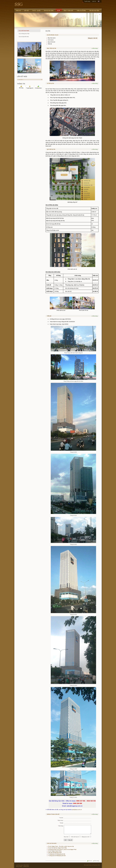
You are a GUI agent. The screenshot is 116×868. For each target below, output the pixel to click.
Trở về (89, 861)
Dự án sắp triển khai (24, 37)
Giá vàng (21, 87)
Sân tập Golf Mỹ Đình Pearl (55, 853)
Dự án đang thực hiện (24, 34)
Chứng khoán (38, 87)
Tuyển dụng (87, 1)
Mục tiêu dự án (52, 38)
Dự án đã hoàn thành (24, 31)
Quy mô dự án (52, 42)
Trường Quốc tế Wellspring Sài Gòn (57, 856)
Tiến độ (50, 44)
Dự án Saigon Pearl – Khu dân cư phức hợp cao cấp (61, 846)
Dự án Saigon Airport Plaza (55, 851)
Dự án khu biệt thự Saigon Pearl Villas (58, 848)
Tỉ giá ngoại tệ (30, 87)
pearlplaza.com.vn (77, 810)
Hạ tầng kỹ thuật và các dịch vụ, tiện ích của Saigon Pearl (62, 849)
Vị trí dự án (51, 40)
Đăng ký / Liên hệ (93, 38)
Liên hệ (94, 1)
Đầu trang (95, 48)
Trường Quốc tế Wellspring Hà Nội (57, 854)
